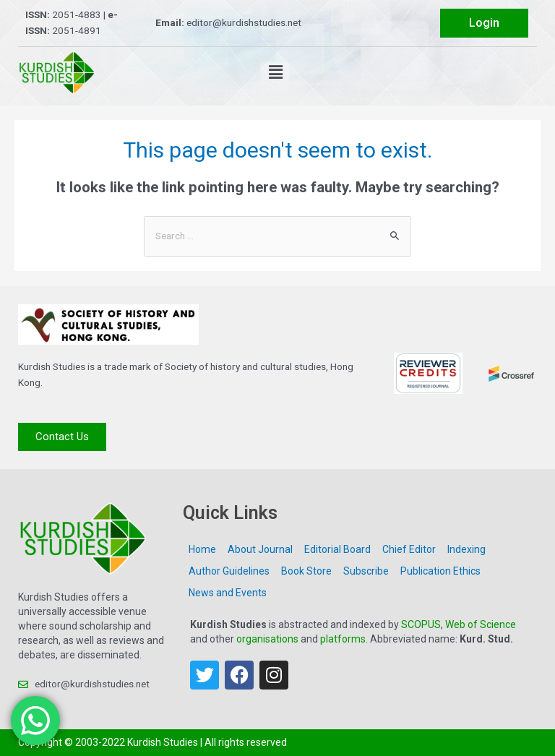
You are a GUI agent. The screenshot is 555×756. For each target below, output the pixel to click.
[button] (275, 72)
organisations (267, 639)
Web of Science (481, 624)
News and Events (228, 593)
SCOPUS (421, 624)
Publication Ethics (440, 571)
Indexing (466, 549)
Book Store (306, 571)
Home (202, 549)
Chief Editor (409, 549)
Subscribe (366, 571)
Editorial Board (337, 549)
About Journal (260, 549)
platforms (343, 639)
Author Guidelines (229, 571)
